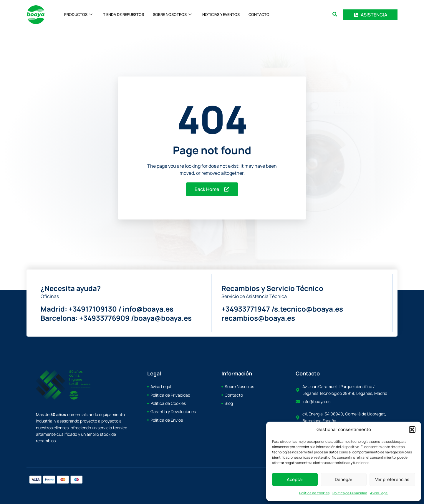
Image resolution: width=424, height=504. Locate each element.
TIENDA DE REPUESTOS (124, 15)
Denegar (344, 479)
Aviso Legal (379, 493)
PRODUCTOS (78, 15)
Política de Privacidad (350, 493)
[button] (412, 430)
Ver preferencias (392, 479)
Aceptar (295, 479)
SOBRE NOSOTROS (172, 15)
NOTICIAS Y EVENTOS (221, 15)
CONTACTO (259, 15)
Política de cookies (314, 493)
